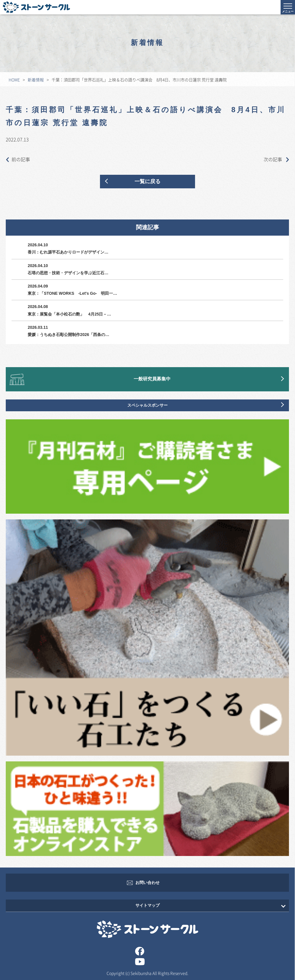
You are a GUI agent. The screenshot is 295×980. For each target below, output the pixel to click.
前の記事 (18, 159)
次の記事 (276, 159)
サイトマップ (147, 905)
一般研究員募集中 (152, 379)
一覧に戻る (147, 182)
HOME (14, 80)
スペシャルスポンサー (147, 405)
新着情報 (36, 80)
